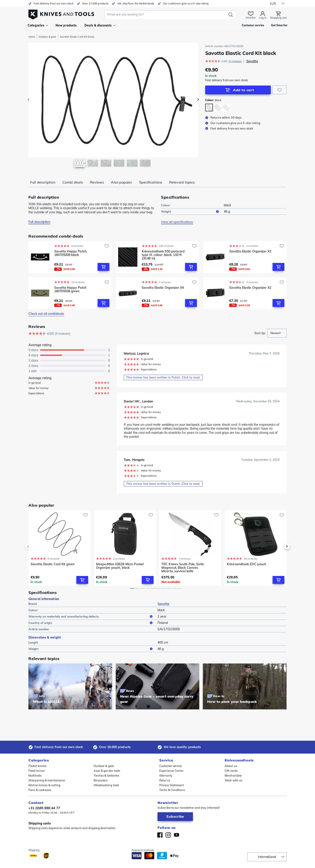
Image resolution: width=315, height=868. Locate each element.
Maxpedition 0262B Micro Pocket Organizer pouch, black (120, 566)
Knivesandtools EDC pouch (246, 564)
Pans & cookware (40, 790)
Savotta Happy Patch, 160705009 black (71, 253)
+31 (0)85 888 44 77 (44, 808)
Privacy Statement (172, 785)
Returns (165, 780)
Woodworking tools (106, 785)
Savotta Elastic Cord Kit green (53, 564)
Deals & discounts (100, 25)
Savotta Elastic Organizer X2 (250, 288)
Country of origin (91, 623)
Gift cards (231, 771)
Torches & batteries (106, 775)
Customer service (171, 766)
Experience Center (171, 771)
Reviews (97, 182)
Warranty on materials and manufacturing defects (91, 616)
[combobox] (277, 333)
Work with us (233, 780)
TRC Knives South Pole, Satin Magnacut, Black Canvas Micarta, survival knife (183, 568)
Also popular (121, 182)
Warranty (166, 775)
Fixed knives (37, 771)
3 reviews (235, 61)
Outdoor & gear (47, 37)
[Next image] (198, 100)
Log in (263, 18)
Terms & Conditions (172, 790)
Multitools (35, 775)
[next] (280, 546)
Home (32, 37)
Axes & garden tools (107, 771)
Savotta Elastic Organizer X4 (163, 288)
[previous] (35, 546)
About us (231, 766)
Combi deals (73, 182)
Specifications (151, 182)
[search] (166, 15)
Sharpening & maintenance (47, 780)
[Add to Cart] (238, 90)
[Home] (61, 13)
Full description (43, 182)
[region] (113, 106)
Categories (38, 25)
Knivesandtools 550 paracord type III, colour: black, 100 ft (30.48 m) (163, 255)
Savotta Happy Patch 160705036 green (70, 290)
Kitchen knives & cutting (44, 785)
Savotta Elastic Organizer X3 (250, 251)
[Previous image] (28, 100)
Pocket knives (37, 766)
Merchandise (233, 775)
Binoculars (101, 780)
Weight (191, 212)
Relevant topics (182, 182)
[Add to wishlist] (280, 90)
